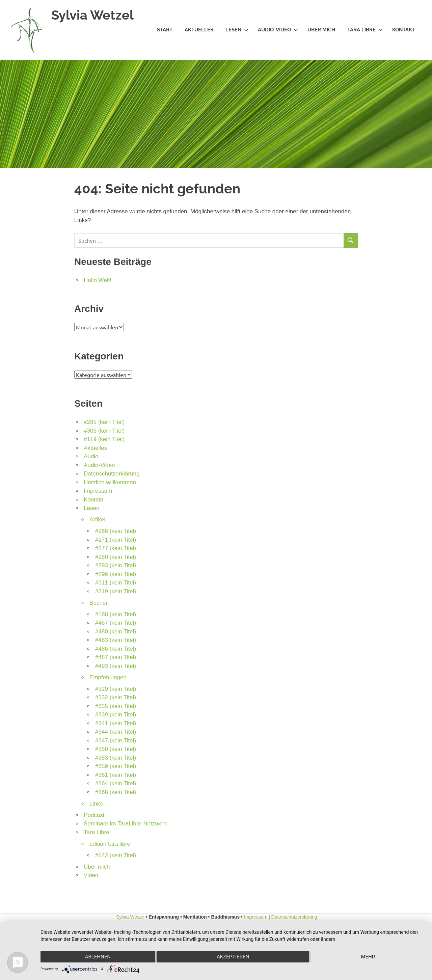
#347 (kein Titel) (116, 741)
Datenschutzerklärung (112, 474)
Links (96, 804)
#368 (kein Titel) (116, 792)
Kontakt (404, 30)
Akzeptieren (233, 957)
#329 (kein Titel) (116, 689)
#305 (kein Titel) (104, 431)
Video (91, 875)
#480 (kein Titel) (116, 632)
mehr (368, 957)
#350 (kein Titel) (116, 749)
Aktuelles (199, 30)
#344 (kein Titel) (116, 732)
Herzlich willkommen (110, 482)
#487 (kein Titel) (116, 657)
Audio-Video (278, 30)
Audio (91, 456)
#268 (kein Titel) (116, 531)
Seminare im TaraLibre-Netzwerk (125, 824)
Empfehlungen (108, 677)
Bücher (99, 603)
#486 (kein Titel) (116, 649)
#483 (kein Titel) (116, 640)
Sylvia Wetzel (92, 15)
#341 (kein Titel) (116, 723)
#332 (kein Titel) (116, 697)
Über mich (321, 30)
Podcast (94, 815)
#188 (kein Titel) (116, 614)
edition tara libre (110, 844)
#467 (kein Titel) (116, 623)
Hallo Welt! (98, 280)
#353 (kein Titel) (116, 758)
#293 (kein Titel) (116, 565)
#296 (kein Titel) (116, 574)
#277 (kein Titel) (116, 548)
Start (165, 30)
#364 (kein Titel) (116, 783)
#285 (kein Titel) (104, 422)
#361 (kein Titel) (116, 775)
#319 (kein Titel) (116, 591)
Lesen (237, 30)
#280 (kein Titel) (116, 557)
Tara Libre (365, 30)
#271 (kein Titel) (116, 540)
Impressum (98, 491)
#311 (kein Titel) (116, 583)
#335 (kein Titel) (116, 706)
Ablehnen (98, 957)
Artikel (97, 520)
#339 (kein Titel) (116, 715)
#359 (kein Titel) (116, 766)
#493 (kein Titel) (116, 666)
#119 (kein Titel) (104, 439)
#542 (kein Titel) (116, 855)
